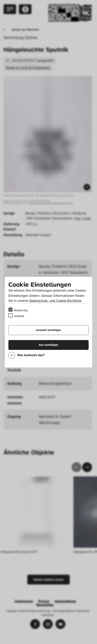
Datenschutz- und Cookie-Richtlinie (55, 301)
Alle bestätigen (48, 345)
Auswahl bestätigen (48, 330)
